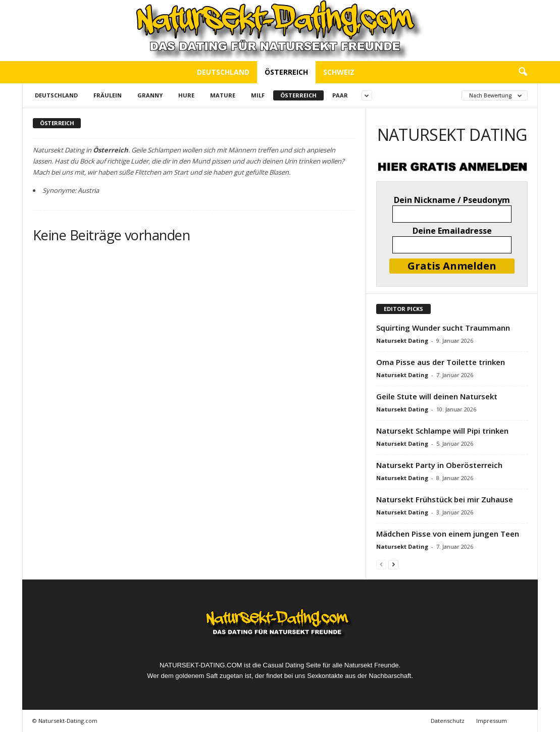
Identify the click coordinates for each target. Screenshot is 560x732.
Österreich (286, 72)
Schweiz (339, 72)
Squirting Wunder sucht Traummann (443, 328)
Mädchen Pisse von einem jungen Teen (448, 534)
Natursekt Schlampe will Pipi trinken (442, 431)
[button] (523, 72)
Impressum (492, 721)
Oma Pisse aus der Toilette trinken (441, 362)
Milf (258, 95)
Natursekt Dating (402, 341)
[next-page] (393, 564)
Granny (150, 95)
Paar (340, 95)
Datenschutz (448, 721)
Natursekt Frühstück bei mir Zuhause (445, 499)
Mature (223, 95)
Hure (186, 95)
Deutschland (223, 72)
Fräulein (108, 95)
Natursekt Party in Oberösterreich (439, 465)
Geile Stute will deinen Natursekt (437, 396)
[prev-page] (381, 564)
